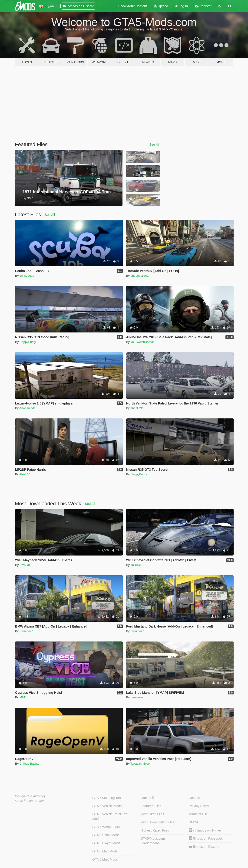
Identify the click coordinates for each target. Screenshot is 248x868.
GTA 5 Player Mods (106, 843)
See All (154, 145)
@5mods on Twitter (205, 830)
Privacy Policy (199, 806)
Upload (161, 6)
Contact (194, 798)
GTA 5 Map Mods (105, 851)
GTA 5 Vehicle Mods (107, 806)
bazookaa (137, 697)
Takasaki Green (141, 764)
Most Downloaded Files (158, 822)
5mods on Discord (204, 847)
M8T (23, 697)
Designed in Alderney (30, 796)
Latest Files (149, 798)
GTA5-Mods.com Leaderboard (153, 841)
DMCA (193, 822)
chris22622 (27, 276)
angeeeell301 (139, 276)
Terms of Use (198, 814)
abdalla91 (137, 408)
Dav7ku (25, 565)
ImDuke (136, 565)
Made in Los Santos (29, 801)
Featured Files (151, 806)
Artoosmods (27, 408)
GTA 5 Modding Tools (108, 798)
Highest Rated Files (155, 830)
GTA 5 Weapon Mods (108, 827)
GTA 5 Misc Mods (105, 859)
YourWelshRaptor (142, 342)
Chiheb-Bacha (29, 764)
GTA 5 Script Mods (106, 835)
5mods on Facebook (206, 838)
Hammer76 (27, 631)
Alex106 (25, 474)
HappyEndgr (28, 342)
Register (203, 6)
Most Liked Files (152, 814)
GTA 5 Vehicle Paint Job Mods (110, 816)
